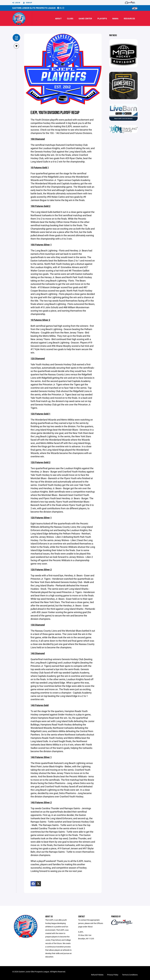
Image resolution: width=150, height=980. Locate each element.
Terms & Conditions (130, 975)
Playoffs (102, 19)
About (58, 19)
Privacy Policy (113, 975)
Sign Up (28, 3)
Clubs (70, 19)
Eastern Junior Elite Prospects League (34, 8)
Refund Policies (97, 975)
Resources (129, 19)
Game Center (85, 19)
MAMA (115, 19)
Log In (16, 3)
